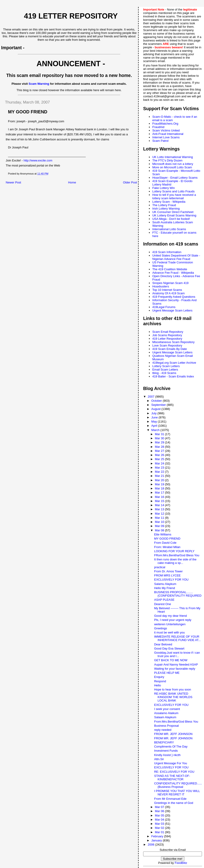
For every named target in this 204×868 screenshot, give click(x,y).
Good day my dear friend (170, 616)
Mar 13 (160, 509)
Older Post (130, 182)
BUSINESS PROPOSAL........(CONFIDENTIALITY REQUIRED (178, 594)
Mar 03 (160, 824)
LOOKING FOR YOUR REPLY (174, 551)
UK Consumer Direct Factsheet (173, 212)
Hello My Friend (165, 588)
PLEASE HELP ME (167, 673)
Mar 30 (160, 438)
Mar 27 (160, 451)
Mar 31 (160, 434)
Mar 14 (160, 505)
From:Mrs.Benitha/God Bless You (176, 722)
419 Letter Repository (71, 16)
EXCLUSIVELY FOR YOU (171, 580)
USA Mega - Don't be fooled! (171, 219)
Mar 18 (160, 488)
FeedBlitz (181, 863)
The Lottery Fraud (164, 205)
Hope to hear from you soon (173, 689)
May (155, 422)
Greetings (161, 628)
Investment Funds (166, 751)
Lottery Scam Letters (166, 366)
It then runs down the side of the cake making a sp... (175, 561)
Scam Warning (39, 84)
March (156, 430)
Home (72, 182)
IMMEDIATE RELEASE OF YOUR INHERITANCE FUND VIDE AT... (177, 638)
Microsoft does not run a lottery (173, 164)
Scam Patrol (160, 141)
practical (160, 567)
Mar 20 (160, 480)
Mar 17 (160, 493)
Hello (158, 685)
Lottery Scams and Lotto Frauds (173, 191)
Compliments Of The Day (171, 747)
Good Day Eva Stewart (169, 648)
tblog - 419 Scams (164, 373)
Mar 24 (160, 463)
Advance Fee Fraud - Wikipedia (173, 273)
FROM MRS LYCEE (167, 575)
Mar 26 (160, 455)
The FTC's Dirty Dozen (167, 160)
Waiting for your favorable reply (175, 669)
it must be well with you (169, 632)
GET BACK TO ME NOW (171, 660)
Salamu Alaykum (165, 584)
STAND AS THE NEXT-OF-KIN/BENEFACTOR (172, 778)
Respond (160, 681)
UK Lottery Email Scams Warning (174, 215)
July (154, 413)
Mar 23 (160, 468)
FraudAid (158, 127)
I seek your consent (167, 709)
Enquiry (159, 677)
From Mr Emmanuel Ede (170, 799)
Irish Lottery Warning (166, 209)
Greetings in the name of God (174, 803)
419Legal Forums (164, 307)
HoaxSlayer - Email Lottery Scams (175, 178)
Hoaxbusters (161, 286)
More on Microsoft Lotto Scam (172, 167)
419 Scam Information (167, 252)
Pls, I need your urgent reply (173, 620)
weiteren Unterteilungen (170, 624)
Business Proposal (166, 726)
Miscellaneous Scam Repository (173, 342)
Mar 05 (160, 815)
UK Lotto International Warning (173, 157)
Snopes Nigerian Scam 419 (170, 283)
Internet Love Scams (166, 137)
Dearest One (163, 604)
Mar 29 (160, 442)
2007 (152, 397)
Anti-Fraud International (168, 134)
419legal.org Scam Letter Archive (174, 363)
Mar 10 (160, 522)
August (156, 409)
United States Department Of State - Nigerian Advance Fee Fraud (176, 257)
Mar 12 (160, 514)
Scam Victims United (166, 130)
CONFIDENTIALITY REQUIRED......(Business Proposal (178, 785)
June (155, 417)
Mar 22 (160, 472)
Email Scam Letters (165, 370)
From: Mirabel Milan (167, 547)
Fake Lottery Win (164, 188)
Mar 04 (160, 820)
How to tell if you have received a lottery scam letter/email (174, 197)
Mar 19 (160, 484)
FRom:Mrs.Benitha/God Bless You (177, 555)
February (158, 836)
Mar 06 (160, 811)
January (157, 840)
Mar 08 (160, 530)
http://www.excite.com (38, 160)
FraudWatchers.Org (165, 124)
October (157, 401)
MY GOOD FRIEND (167, 539)
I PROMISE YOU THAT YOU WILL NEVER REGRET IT (177, 793)
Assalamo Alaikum (166, 713)
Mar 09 (160, 526)
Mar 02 (160, 828)
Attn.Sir (159, 759)
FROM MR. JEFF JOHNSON (173, 734)
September (159, 405)
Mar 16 (160, 497)
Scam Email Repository (168, 332)
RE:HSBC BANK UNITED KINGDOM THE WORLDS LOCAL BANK (173, 697)
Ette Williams (163, 534)
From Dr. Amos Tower (168, 571)
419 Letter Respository (167, 339)
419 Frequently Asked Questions (174, 297)
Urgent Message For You (171, 763)
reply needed (163, 730)
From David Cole (165, 543)
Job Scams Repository (167, 335)
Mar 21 (160, 476)
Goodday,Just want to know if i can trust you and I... (177, 654)
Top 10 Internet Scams (167, 290)
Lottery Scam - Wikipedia (169, 202)
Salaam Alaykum (165, 717)
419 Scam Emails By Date (170, 349)
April (155, 426)
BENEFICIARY (164, 742)
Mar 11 (160, 518)
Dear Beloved (163, 644)
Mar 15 (160, 501)
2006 (152, 845)
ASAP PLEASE (164, 600)
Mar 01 (160, 832)
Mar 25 (160, 459)
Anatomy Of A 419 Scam (169, 293)
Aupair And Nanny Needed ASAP (176, 665)
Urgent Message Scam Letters (172, 310)
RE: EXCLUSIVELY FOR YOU (174, 772)
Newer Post (13, 182)
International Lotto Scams (169, 229)
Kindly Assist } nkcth (167, 755)
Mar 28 (160, 447)
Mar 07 (160, 807)
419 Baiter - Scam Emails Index (173, 376)
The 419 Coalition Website (170, 269)
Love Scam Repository (167, 345)
